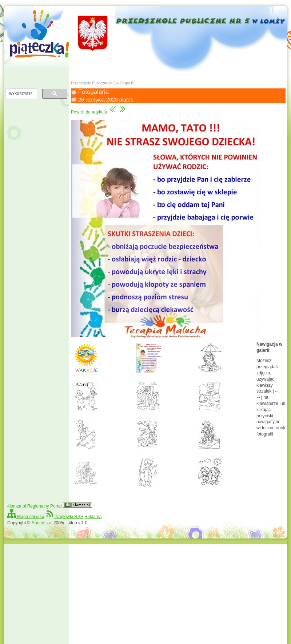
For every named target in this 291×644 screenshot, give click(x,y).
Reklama (93, 517)
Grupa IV (127, 83)
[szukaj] (21, 94)
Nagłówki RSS (64, 517)
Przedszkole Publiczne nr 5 (93, 83)
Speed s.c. (42, 523)
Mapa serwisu (26, 517)
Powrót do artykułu (89, 112)
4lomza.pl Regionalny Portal (50, 506)
